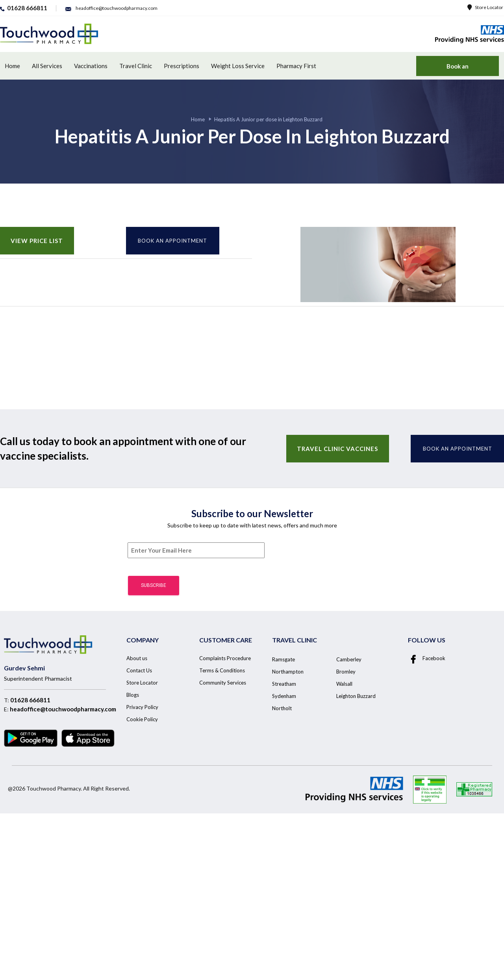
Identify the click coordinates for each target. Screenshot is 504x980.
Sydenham (284, 696)
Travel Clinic (136, 66)
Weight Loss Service (238, 66)
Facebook (427, 658)
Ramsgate (283, 659)
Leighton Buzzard (356, 696)
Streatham (284, 684)
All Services (47, 66)
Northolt (282, 708)
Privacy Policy (142, 707)
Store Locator (485, 7)
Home (12, 66)
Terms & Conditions (222, 670)
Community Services (223, 683)
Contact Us (139, 670)
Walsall (344, 684)
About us (137, 658)
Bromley (346, 672)
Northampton (288, 672)
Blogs (133, 695)
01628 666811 (30, 700)
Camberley (349, 659)
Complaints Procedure (225, 658)
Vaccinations (91, 66)
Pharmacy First (296, 66)
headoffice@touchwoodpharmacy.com (63, 709)
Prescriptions (182, 66)
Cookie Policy (142, 719)
